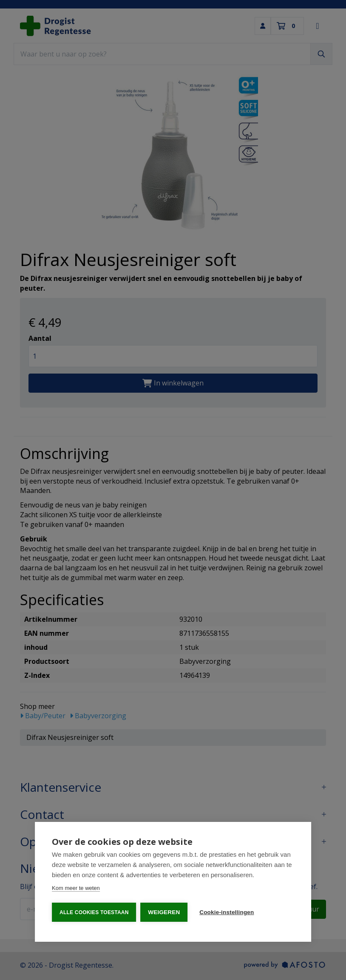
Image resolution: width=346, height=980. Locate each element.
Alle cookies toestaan (94, 912)
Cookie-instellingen (227, 912)
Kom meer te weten (76, 888)
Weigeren (164, 912)
